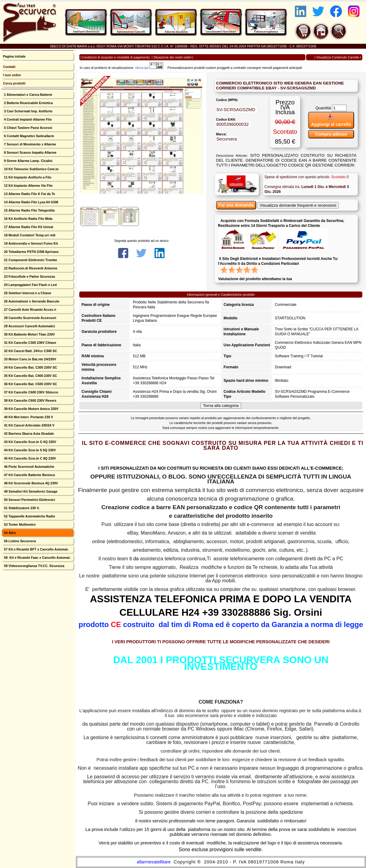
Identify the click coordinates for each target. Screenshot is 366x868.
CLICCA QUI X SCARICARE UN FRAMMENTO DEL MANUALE (221, 689)
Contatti (9, 67)
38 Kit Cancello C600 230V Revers (30, 400)
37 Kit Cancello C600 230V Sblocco (31, 392)
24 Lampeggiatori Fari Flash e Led (30, 285)
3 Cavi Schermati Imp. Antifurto (28, 111)
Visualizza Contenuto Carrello (338, 57)
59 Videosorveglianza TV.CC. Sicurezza (34, 566)
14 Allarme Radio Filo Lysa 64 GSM (31, 202)
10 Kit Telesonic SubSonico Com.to (31, 169)
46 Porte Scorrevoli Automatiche (29, 467)
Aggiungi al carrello (331, 120)
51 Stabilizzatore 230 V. (21, 508)
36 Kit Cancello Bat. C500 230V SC (30, 384)
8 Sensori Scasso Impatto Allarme (30, 152)
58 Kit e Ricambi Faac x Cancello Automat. (37, 558)
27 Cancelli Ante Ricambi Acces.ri (30, 310)
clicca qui (145, 68)
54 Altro (9, 533)
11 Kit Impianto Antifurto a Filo (27, 177)
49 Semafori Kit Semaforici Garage (30, 491)
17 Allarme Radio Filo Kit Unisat (28, 227)
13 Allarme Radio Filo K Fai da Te (29, 194)
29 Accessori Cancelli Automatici (29, 326)
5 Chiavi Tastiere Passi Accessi (28, 128)
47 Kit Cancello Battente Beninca (29, 475)
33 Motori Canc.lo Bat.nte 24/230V (30, 359)
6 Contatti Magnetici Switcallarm (28, 136)
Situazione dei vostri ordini (172, 57)
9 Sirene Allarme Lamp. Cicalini (28, 161)
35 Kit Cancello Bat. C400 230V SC (30, 376)
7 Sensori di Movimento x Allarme (30, 144)
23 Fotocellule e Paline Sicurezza (29, 276)
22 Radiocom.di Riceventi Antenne (30, 268)
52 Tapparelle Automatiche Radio (29, 516)
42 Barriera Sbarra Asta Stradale (28, 434)
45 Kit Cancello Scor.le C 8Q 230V (30, 458)
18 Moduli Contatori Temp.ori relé (29, 235)
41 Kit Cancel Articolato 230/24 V (29, 425)
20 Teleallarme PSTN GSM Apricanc (31, 252)
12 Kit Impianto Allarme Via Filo (28, 186)
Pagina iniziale (14, 56)
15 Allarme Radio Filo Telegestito (29, 210)
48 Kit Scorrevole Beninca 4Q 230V (30, 483)
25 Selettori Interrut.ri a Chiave (27, 293)
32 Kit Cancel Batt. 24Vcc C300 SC (30, 351)
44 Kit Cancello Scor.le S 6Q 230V (29, 450)
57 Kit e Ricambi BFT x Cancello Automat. (36, 549)
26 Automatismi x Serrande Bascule (31, 301)
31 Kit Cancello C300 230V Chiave (30, 343)
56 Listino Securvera (19, 541)
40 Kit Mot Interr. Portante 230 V (28, 417)
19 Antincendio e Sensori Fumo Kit (30, 243)
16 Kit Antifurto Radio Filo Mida (28, 219)
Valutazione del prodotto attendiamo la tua (255, 279)
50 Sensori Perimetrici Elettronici (29, 500)
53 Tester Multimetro (19, 524)
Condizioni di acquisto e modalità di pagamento (116, 57)
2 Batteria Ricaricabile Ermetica (28, 103)
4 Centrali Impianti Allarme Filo (27, 119)
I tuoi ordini (12, 75)
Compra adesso (331, 134)
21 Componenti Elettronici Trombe (30, 260)
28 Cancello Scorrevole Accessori (30, 318)
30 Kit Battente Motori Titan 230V (29, 334)
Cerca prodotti (14, 83)
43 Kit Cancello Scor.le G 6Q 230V (30, 442)
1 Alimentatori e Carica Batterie (28, 95)
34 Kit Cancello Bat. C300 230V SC (30, 367)
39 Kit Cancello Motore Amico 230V (31, 409)
